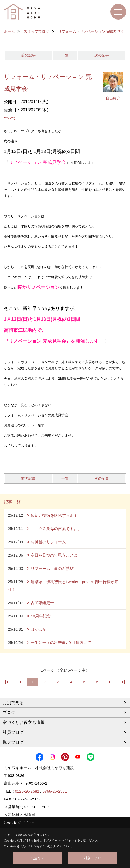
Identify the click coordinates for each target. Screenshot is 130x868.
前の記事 (28, 55)
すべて (10, 118)
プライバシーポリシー (60, 840)
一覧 (65, 55)
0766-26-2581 (54, 791)
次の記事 (102, 55)
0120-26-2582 (27, 791)
